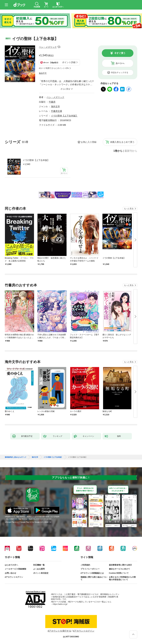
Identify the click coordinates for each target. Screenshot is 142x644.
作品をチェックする (120, 73)
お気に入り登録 (89, 142)
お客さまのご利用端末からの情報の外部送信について (122, 578)
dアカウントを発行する (59, 631)
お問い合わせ (10, 573)
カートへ (120, 63)
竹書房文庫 (57, 111)
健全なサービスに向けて (119, 569)
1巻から (118, 151)
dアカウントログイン (14, 577)
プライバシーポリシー (90, 569)
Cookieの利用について (119, 573)
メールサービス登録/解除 (15, 569)
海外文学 (55, 106)
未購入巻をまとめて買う (122, 142)
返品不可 (43, 73)
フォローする (59, 47)
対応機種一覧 (39, 565)
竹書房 (52, 102)
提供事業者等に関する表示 (120, 565)
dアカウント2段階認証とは (92, 573)
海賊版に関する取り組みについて (94, 578)
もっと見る (129, 209)
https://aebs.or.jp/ (60, 604)
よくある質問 (39, 569)
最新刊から (131, 151)
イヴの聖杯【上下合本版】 (36, 160)
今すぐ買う (120, 53)
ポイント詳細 (69, 62)
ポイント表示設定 (41, 573)
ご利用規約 (85, 565)
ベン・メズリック (48, 47)
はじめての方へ (11, 565)
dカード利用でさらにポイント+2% (54, 68)
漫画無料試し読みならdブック (16, 457)
